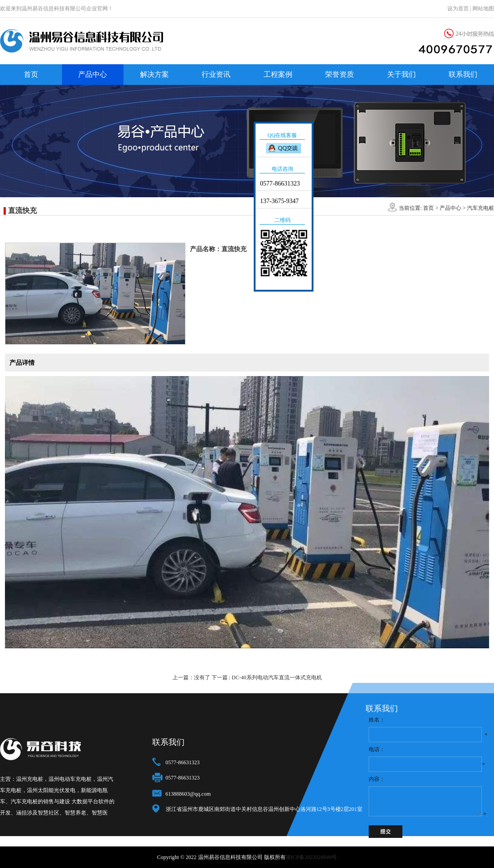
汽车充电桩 (481, 208)
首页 (31, 74)
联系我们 (463, 74)
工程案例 (278, 74)
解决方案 (154, 74)
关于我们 (401, 74)
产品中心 (93, 74)
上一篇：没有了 (191, 678)
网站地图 (483, 9)
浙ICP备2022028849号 (311, 857)
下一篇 (267, 678)
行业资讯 (216, 74)
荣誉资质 (340, 74)
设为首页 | (460, 9)
